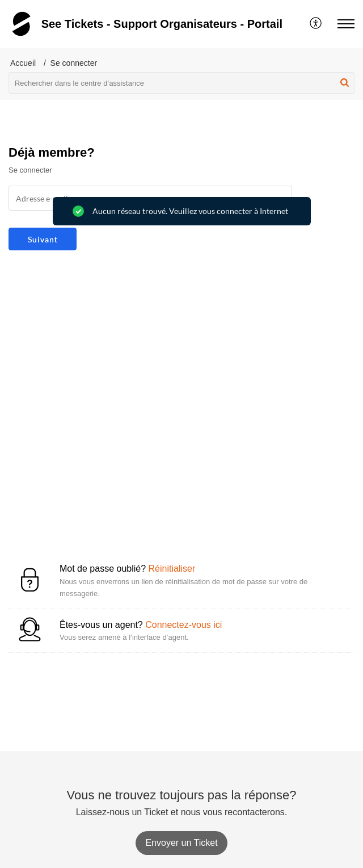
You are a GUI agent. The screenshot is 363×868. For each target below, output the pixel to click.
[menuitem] (316, 24)
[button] (316, 24)
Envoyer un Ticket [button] (181, 843)
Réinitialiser (172, 569)
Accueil (23, 63)
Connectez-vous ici (183, 625)
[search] (181, 83)
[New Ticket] (181, 843)
